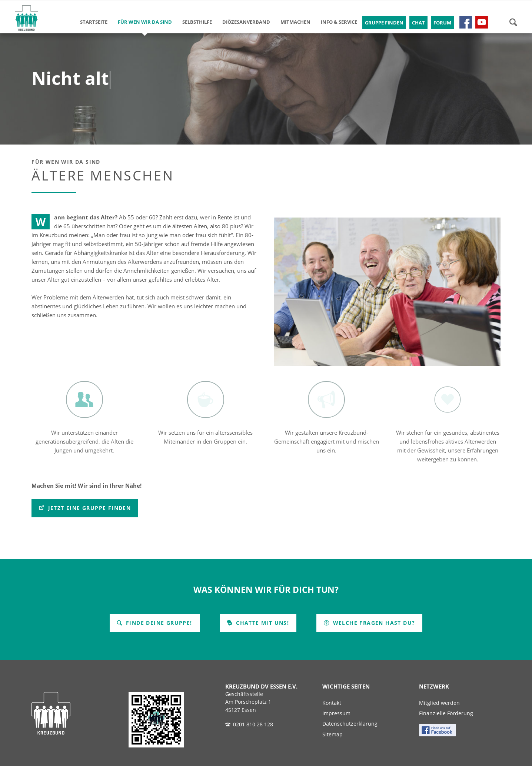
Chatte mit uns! (262, 623)
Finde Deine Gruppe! (158, 623)
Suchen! (513, 22)
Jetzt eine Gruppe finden (88, 508)
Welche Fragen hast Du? (373, 623)
